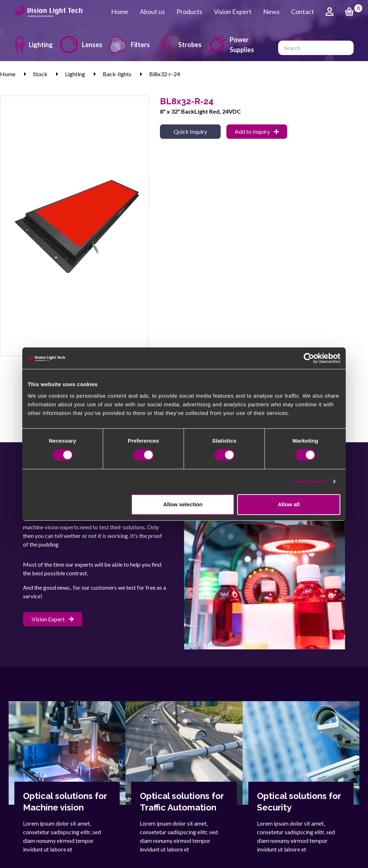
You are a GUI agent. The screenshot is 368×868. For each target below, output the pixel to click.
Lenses (79, 45)
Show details (310, 481)
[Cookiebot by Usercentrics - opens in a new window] (309, 358)
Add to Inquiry (257, 131)
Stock (40, 74)
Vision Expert (233, 12)
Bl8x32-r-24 (165, 74)
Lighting (31, 45)
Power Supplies (231, 45)
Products (189, 12)
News (271, 12)
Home (120, 12)
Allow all (289, 504)
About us (152, 12)
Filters (127, 45)
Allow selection (183, 504)
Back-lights (117, 74)
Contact (303, 12)
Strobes (177, 45)
